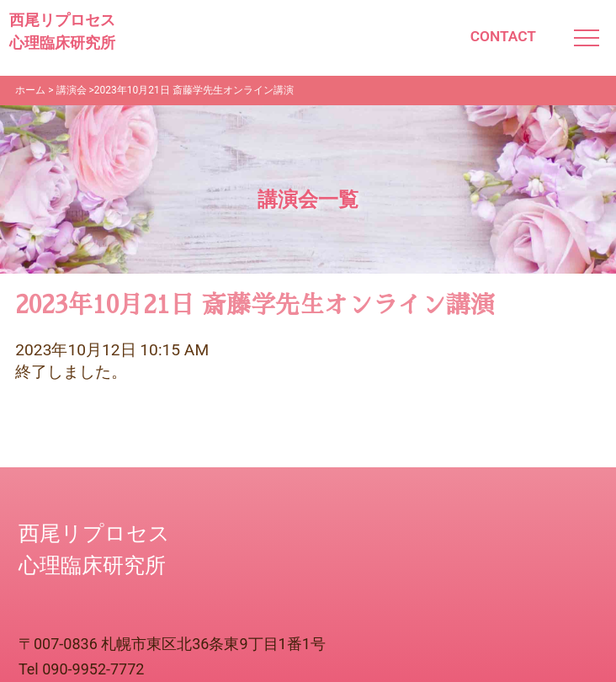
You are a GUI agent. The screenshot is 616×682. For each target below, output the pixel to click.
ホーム (30, 90)
